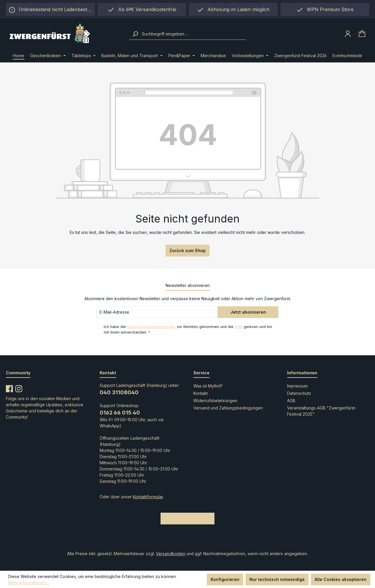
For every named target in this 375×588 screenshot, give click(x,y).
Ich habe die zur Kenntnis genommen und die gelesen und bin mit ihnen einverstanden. (188, 329)
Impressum (297, 386)
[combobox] (193, 34)
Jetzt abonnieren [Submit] (248, 312)
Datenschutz (299, 393)
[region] (233, 9)
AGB (239, 327)
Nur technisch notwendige (277, 579)
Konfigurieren (225, 579)
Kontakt (201, 393)
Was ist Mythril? (208, 386)
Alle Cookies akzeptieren (341, 579)
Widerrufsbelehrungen (215, 401)
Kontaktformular (148, 497)
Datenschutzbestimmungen (151, 327)
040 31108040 (119, 392)
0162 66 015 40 (120, 413)
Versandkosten (171, 554)
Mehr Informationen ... (29, 583)
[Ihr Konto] (348, 34)
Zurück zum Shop (187, 250)
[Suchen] (135, 34)
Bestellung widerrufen (187, 518)
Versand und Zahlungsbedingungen (228, 408)
